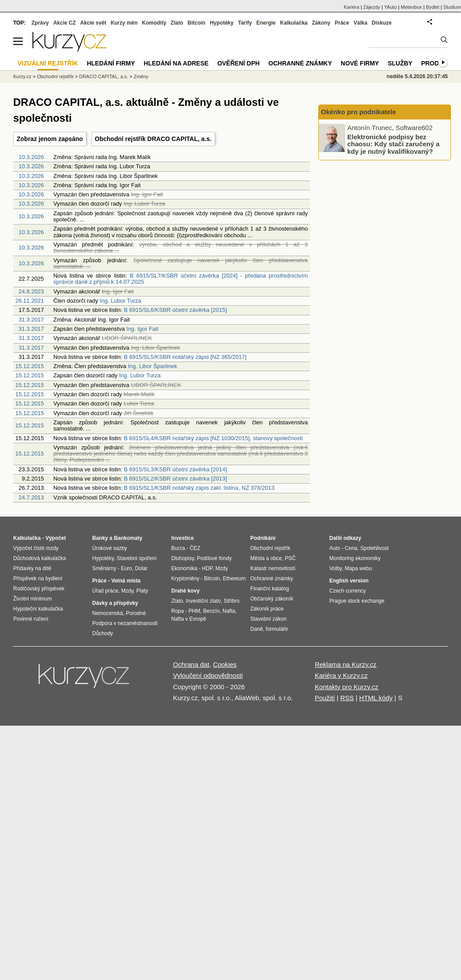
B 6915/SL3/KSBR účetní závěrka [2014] (175, 469)
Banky (100, 538)
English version (349, 581)
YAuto (391, 7)
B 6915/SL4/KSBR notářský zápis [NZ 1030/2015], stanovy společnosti (213, 438)
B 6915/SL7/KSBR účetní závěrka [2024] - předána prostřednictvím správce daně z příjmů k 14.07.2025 (181, 279)
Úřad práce (105, 591)
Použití (325, 698)
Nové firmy (360, 63)
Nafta (229, 611)
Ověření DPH (238, 63)
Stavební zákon (268, 619)
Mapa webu (358, 568)
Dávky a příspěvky (115, 603)
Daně (257, 629)
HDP (207, 568)
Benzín (211, 611)
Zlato (177, 23)
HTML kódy (376, 698)
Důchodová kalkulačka (40, 558)
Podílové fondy (214, 558)
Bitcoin (196, 23)
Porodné (136, 613)
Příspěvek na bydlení (38, 579)
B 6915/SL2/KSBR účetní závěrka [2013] (175, 479)
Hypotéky (222, 23)
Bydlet (433, 7)
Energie (266, 23)
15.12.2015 (30, 366)
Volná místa (126, 581)
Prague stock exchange (357, 601)
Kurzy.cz (22, 76)
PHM (194, 611)
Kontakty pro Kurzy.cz (347, 687)
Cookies (225, 664)
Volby (335, 568)
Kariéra (351, 7)
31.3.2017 (31, 320)
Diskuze (382, 23)
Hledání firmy (111, 63)
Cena (351, 548)
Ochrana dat (191, 664)
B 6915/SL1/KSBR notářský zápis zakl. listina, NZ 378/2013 (199, 488)
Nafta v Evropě (189, 619)
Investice (182, 538)
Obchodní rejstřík (55, 76)
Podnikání (263, 538)
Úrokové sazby (110, 548)
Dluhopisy (183, 558)
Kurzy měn (124, 23)
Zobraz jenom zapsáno (50, 139)
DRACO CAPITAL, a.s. (104, 76)
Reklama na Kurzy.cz (346, 664)
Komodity (154, 23)
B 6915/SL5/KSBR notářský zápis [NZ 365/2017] (185, 357)
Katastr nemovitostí (273, 568)
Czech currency (348, 591)
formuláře (277, 629)
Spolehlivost (375, 548)
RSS (347, 698)
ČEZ (195, 548)
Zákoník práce (267, 609)
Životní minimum (32, 599)
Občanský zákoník (272, 599)
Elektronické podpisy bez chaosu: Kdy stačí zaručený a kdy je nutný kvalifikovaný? (393, 144)
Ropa (178, 611)
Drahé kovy (185, 591)
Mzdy (127, 591)
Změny (141, 76)
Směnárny (104, 568)
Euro (126, 568)
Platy (142, 591)
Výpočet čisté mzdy (36, 548)
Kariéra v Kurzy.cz (341, 675)
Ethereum (234, 579)
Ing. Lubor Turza (121, 301)
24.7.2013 (31, 497)
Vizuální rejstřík (48, 63)
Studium (452, 7)
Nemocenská (108, 613)
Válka (360, 23)
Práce (342, 23)
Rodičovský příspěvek (39, 589)
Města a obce (266, 558)
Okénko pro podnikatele (358, 112)
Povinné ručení (31, 619)
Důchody (103, 633)
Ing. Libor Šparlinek (152, 366)
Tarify (245, 23)
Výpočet (56, 538)
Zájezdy (372, 7)
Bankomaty (128, 538)
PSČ (290, 558)
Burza (178, 548)
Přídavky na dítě (32, 568)
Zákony (321, 23)
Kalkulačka (294, 23)
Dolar (141, 568)
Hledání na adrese (176, 63)
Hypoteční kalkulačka (38, 609)
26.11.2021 (30, 301)
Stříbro (231, 601)
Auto (335, 548)
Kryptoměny (185, 579)
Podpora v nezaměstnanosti (125, 623)
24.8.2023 (31, 291)
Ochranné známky (300, 63)
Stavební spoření (137, 558)
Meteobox (411, 7)
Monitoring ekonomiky (355, 558)
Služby (400, 63)
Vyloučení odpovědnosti (208, 675)
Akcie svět (93, 23)
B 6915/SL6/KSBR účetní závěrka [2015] (175, 310)
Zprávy (40, 23)
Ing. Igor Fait (142, 329)
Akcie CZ (64, 23)
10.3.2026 (31, 157)
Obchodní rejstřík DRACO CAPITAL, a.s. (153, 139)
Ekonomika (184, 568)
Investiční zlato (203, 601)
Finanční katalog (270, 589)
